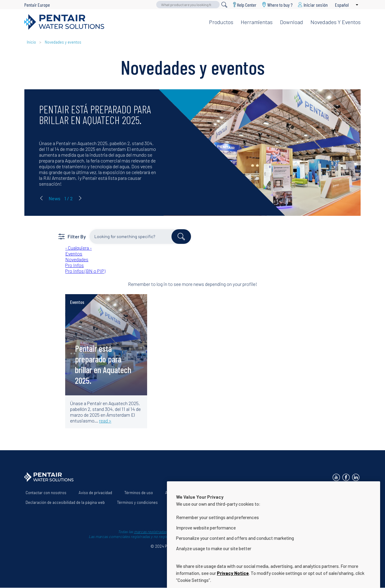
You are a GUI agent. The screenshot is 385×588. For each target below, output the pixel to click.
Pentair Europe (37, 5)
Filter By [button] (77, 236)
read (79, 307)
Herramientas (257, 22)
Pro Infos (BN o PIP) (85, 271)
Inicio (32, 42)
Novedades (77, 259)
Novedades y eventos (336, 22)
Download (291, 22)
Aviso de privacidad (95, 493)
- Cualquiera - (78, 248)
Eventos (74, 253)
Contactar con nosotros (46, 493)
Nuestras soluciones (229, 493)
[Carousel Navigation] (61, 198)
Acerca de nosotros (182, 493)
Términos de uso (139, 493)
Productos (221, 22)
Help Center (247, 5)
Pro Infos (74, 265)
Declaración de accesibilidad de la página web (65, 502)
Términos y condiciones (137, 502)
